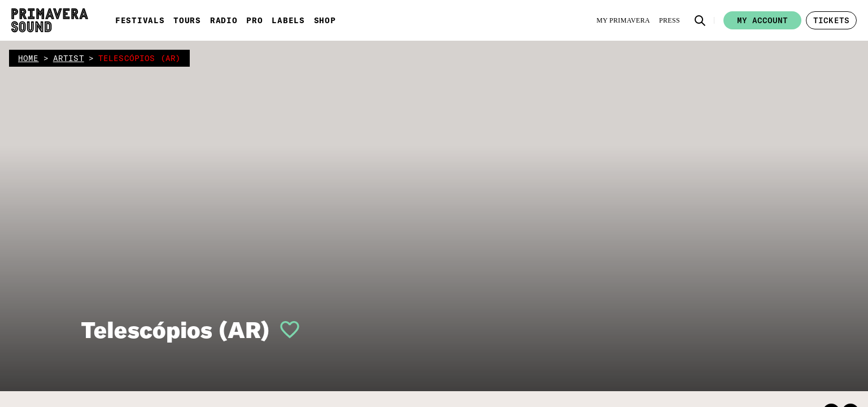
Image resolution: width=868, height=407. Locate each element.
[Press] (669, 20)
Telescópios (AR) (175, 330)
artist (69, 58)
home (29, 58)
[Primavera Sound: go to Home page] (50, 20)
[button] (700, 20)
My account (762, 20)
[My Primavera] (623, 20)
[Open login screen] (285, 330)
